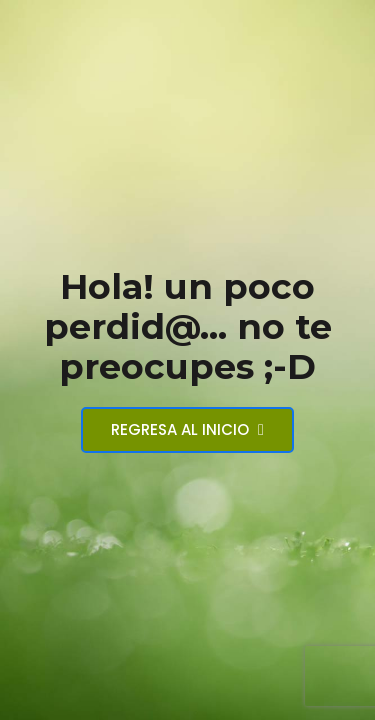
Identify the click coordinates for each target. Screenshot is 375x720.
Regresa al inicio (187, 429)
